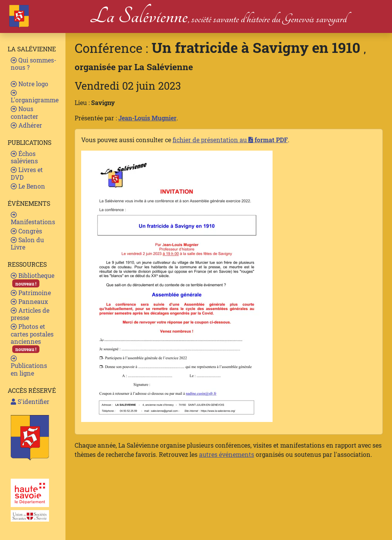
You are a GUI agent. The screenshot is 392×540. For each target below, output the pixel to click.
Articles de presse (30, 314)
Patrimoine (31, 293)
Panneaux (29, 301)
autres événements (227, 454)
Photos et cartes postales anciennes (32, 338)
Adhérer (26, 125)
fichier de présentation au (230, 140)
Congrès (26, 231)
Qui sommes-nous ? (33, 64)
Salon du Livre (27, 243)
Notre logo (29, 84)
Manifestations (33, 219)
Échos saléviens (24, 157)
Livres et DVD (27, 173)
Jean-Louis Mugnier (147, 118)
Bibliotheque (33, 279)
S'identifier (30, 401)
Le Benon (28, 186)
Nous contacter (24, 112)
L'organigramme (35, 97)
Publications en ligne (29, 366)
